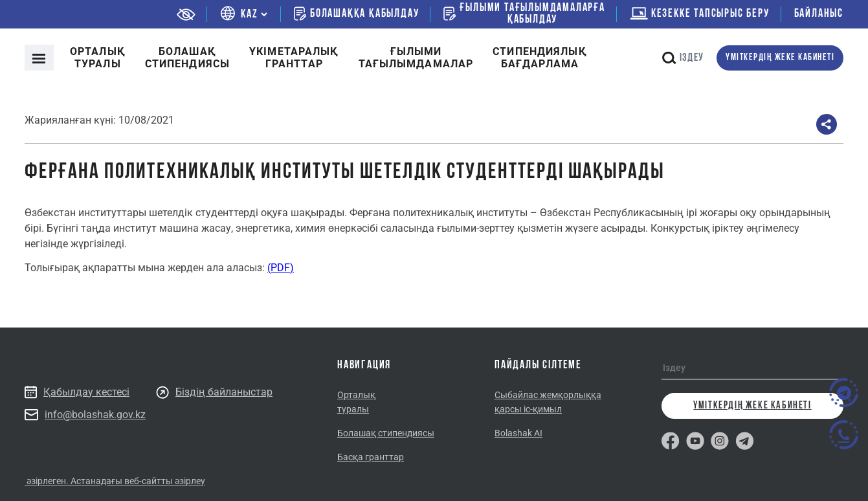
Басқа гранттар (371, 457)
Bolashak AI (518, 433)
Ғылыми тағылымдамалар (416, 58)
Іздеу (683, 58)
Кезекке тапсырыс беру (700, 14)
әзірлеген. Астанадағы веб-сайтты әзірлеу (115, 481)
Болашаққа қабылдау (356, 14)
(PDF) (281, 268)
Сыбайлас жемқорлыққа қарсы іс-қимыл (548, 402)
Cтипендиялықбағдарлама (540, 58)
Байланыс (819, 14)
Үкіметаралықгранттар (294, 58)
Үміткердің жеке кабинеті (780, 58)
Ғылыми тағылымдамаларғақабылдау (524, 14)
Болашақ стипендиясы (187, 58)
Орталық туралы (98, 58)
